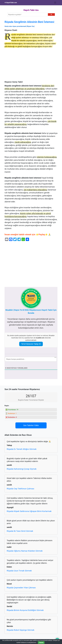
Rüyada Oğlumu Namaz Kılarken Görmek (25, 551)
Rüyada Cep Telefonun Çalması (20, 489)
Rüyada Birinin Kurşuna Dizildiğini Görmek (25, 610)
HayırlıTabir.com (11, 3)
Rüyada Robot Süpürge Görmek (21, 630)
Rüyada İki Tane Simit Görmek (20, 531)
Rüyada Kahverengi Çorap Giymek (22, 469)
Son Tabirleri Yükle (31, 425)
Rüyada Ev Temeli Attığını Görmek (22, 449)
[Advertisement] (31, 65)
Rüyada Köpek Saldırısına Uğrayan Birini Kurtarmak (29, 511)
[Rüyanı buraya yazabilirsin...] (31, 359)
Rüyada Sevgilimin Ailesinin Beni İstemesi (29, 22)
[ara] (27, 15)
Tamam (41, 643)
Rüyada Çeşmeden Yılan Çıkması (21, 588)
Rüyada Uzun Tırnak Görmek (19, 571)
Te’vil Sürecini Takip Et (31, 344)
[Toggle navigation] (55, 3)
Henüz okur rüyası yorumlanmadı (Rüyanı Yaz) (20, 26)
